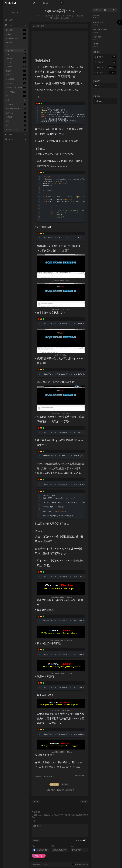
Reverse (16, 58)
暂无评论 (80, 16)
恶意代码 (16, 113)
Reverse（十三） (99, 22)
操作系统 (16, 83)
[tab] (96, 10)
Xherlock (41, 16)
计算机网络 (16, 79)
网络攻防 (16, 117)
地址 (73, 846)
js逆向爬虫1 (97, 37)
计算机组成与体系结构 (16, 88)
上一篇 (36, 802)
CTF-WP (16, 62)
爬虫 (16, 121)
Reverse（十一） (99, 15)
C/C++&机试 (16, 92)
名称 (34, 846)
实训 (16, 96)
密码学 (16, 75)
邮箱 (53, 846)
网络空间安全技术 (16, 109)
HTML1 (96, 44)
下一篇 (84, 802)
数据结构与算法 (16, 38)
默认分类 (16, 30)
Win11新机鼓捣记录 (100, 30)
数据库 (16, 71)
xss (16, 54)
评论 (34, 821)
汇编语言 (16, 67)
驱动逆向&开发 (16, 130)
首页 (36, 26)
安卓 (16, 125)
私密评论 (79, 840)
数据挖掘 (16, 104)
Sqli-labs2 (99, 101)
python (16, 34)
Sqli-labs (16, 51)
